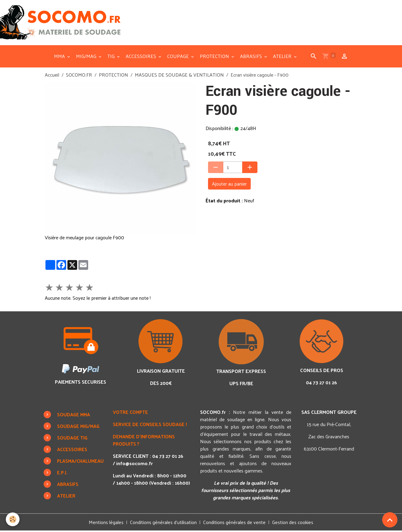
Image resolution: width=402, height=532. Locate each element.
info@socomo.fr (136, 464)
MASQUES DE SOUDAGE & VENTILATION (179, 76)
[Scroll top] (390, 520)
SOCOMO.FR (79, 76)
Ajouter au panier (229, 185)
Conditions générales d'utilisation (164, 523)
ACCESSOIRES (142, 57)
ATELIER (283, 57)
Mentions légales (106, 523)
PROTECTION (215, 57)
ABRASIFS (252, 57)
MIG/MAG (87, 57)
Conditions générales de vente (235, 523)
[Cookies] (13, 519)
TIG (112, 57)
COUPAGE (179, 57)
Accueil (52, 76)
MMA (60, 57)
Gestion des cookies (293, 523)
